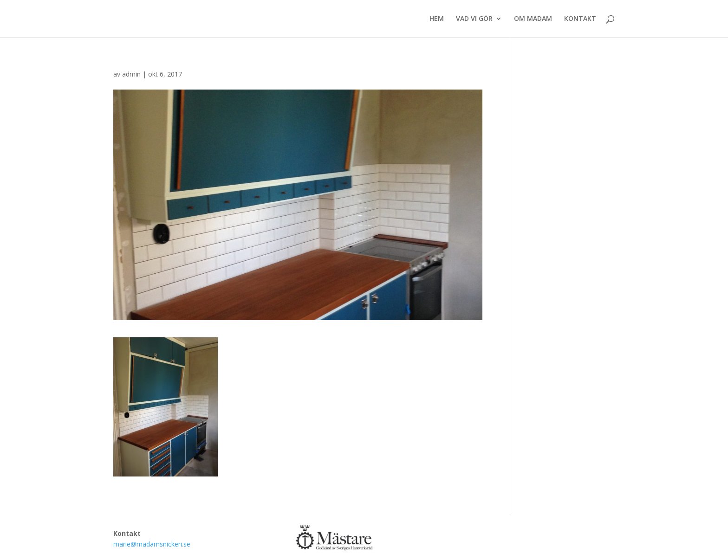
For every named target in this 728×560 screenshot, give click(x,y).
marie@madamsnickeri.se (152, 544)
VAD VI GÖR (474, 19)
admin (131, 74)
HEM (437, 19)
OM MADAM (533, 19)
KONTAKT (580, 19)
